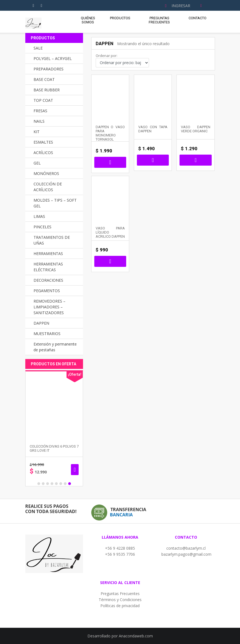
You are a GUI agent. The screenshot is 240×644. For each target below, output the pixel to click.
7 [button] (65, 484)
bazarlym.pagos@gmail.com (186, 554)
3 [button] (48, 484)
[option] (62, 428)
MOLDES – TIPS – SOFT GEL (55, 203)
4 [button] (52, 484)
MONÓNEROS (46, 173)
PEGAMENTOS (47, 291)
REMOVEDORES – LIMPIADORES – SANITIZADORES (49, 307)
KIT (37, 132)
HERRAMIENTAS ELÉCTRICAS (48, 267)
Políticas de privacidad (120, 606)
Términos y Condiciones (120, 600)
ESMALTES (43, 142)
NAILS (39, 121)
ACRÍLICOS (43, 153)
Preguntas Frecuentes (159, 20)
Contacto (198, 18)
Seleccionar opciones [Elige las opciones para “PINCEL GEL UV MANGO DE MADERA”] (25, 470)
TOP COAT (43, 100)
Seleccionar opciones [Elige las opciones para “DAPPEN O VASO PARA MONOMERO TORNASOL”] (110, 162)
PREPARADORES (49, 69)
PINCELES (42, 227)
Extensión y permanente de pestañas (55, 347)
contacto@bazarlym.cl (186, 548)
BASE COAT (44, 79)
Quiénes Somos (88, 20)
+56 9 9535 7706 (120, 554)
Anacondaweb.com (136, 636)
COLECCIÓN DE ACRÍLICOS (48, 187)
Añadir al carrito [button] (195, 160)
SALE (38, 48)
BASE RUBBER (47, 90)
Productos (120, 18)
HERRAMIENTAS (48, 254)
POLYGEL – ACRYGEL (53, 58)
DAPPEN (41, 323)
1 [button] (39, 484)
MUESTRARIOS (47, 334)
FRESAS (40, 111)
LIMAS (39, 216)
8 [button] (70, 484)
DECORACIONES (48, 280)
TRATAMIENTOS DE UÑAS (52, 240)
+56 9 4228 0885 (120, 548)
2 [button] (43, 484)
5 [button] (56, 484)
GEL (37, 163)
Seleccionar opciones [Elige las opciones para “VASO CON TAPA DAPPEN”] (153, 160)
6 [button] (61, 484)
